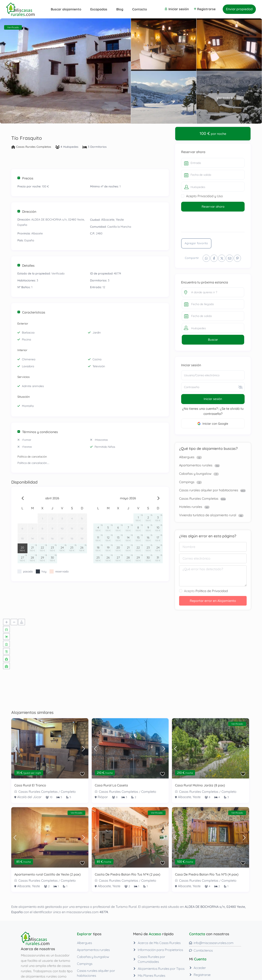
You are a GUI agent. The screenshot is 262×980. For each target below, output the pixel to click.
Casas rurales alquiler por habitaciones (209, 490)
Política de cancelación (32, 457)
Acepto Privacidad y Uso (204, 196)
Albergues (187, 457)
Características (31, 312)
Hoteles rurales (191, 507)
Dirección (27, 212)
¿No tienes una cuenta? (200, 409)
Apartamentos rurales (196, 465)
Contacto (140, 9)
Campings (187, 482)
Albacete (108, 220)
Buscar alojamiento (66, 9)
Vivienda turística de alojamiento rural (208, 515)
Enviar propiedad (239, 9)
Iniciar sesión (213, 399)
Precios (25, 178)
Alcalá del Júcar (29, 797)
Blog (120, 9)
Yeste (120, 220)
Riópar (103, 797)
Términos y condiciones (38, 432)
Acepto (206, 591)
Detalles (26, 265)
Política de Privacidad (212, 591)
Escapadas (99, 9)
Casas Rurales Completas (34, 147)
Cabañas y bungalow (195, 474)
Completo (68, 792)
